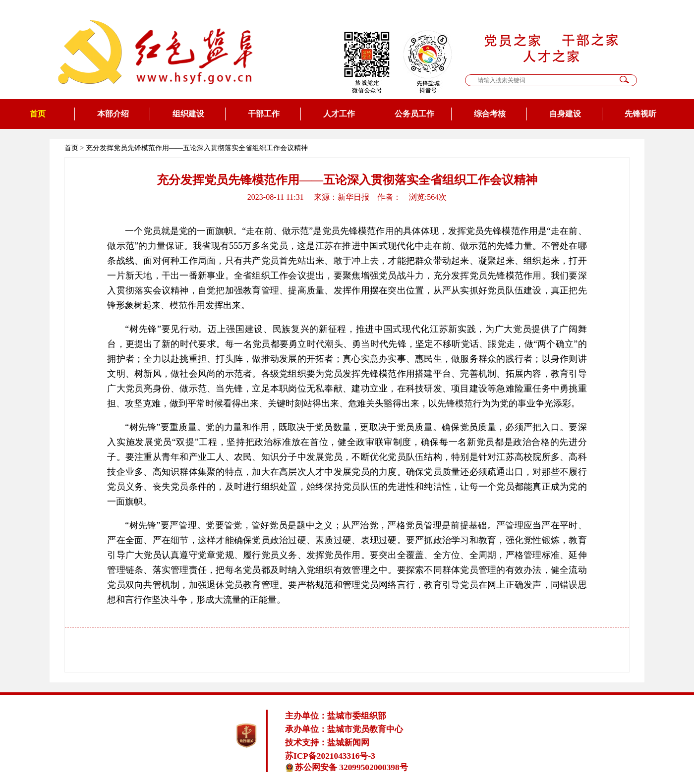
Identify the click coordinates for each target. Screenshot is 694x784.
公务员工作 (414, 114)
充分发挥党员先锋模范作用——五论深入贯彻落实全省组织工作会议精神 (197, 148)
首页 (38, 114)
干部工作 (264, 114)
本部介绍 (113, 114)
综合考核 (490, 114)
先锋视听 (640, 114)
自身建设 (565, 114)
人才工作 (339, 114)
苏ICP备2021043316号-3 (330, 756)
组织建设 (188, 114)
